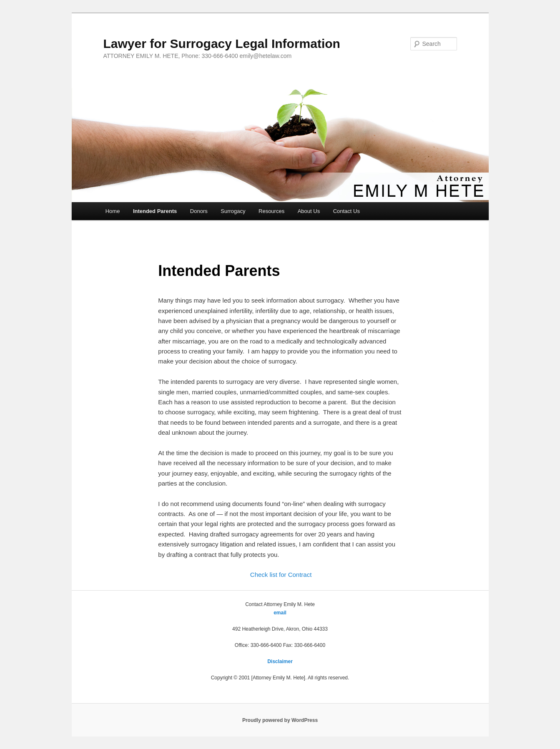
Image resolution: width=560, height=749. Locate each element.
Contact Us (347, 211)
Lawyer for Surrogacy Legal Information (222, 44)
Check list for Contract (281, 575)
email (280, 613)
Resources (271, 211)
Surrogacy (233, 211)
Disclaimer (280, 661)
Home (113, 211)
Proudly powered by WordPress (280, 720)
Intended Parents (155, 211)
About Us (309, 211)
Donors (199, 211)
